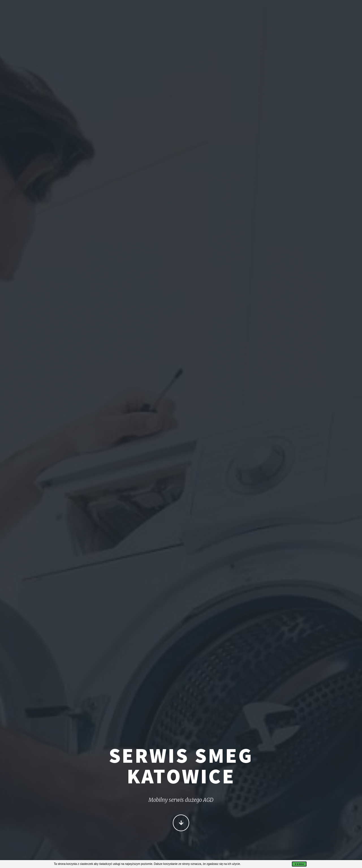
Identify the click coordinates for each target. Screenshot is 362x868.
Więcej (181, 823)
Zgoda (299, 864)
